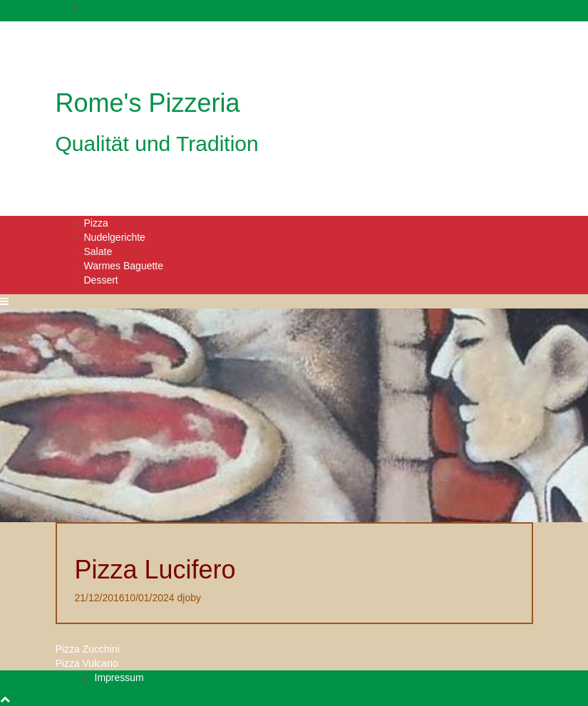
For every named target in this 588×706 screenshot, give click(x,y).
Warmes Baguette (124, 266)
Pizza (96, 223)
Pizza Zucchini (88, 649)
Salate (98, 251)
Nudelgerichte (115, 237)
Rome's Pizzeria (148, 103)
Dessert (101, 280)
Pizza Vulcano (87, 663)
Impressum (119, 678)
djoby (189, 598)
